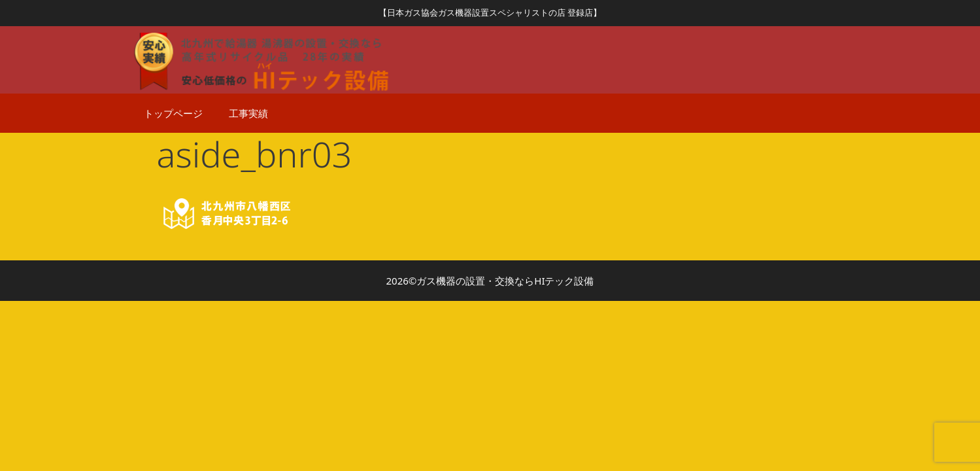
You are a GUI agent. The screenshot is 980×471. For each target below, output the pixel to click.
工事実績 (248, 113)
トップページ (173, 113)
